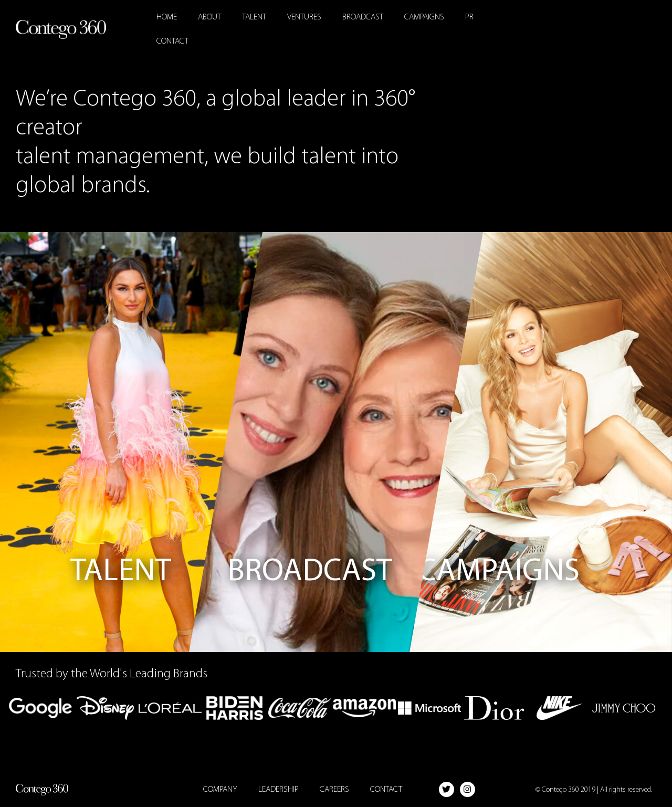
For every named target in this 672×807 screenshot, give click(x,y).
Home (167, 17)
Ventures (304, 17)
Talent (254, 17)
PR (469, 17)
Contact (172, 41)
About (209, 17)
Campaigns (424, 17)
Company (220, 790)
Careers (334, 790)
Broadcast (363, 17)
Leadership (279, 790)
